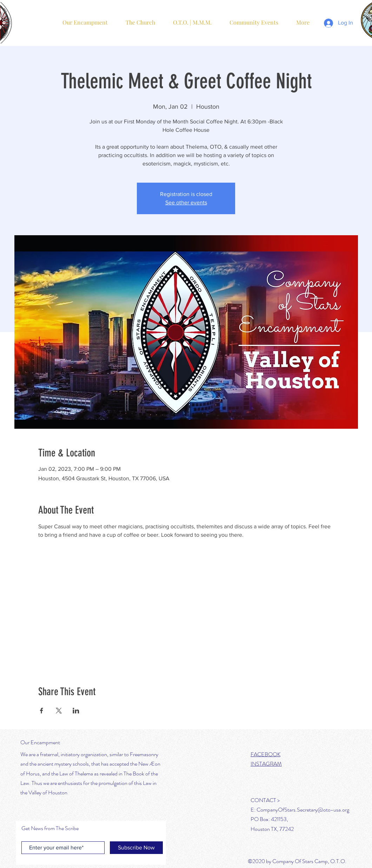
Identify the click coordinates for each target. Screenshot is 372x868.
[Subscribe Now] (136, 848)
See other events (186, 202)
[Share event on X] (59, 711)
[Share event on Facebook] (42, 711)
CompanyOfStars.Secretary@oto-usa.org (303, 810)
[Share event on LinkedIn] (76, 711)
